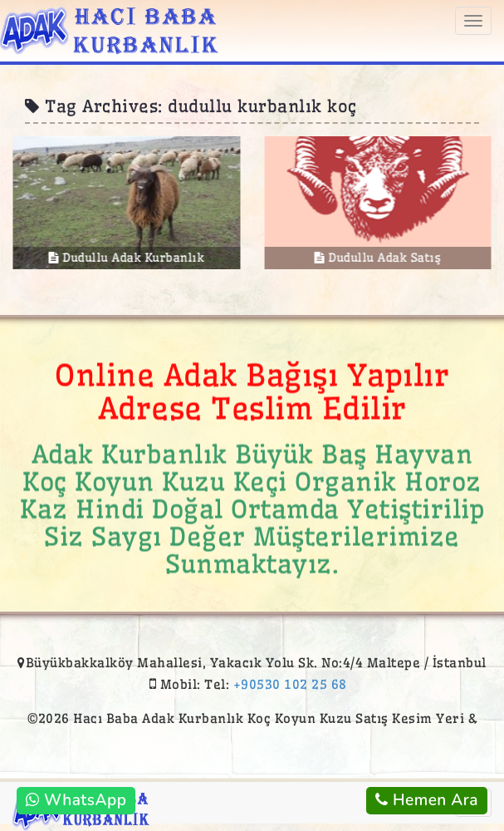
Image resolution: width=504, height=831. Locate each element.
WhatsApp (76, 800)
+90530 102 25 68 (290, 684)
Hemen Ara (427, 800)
